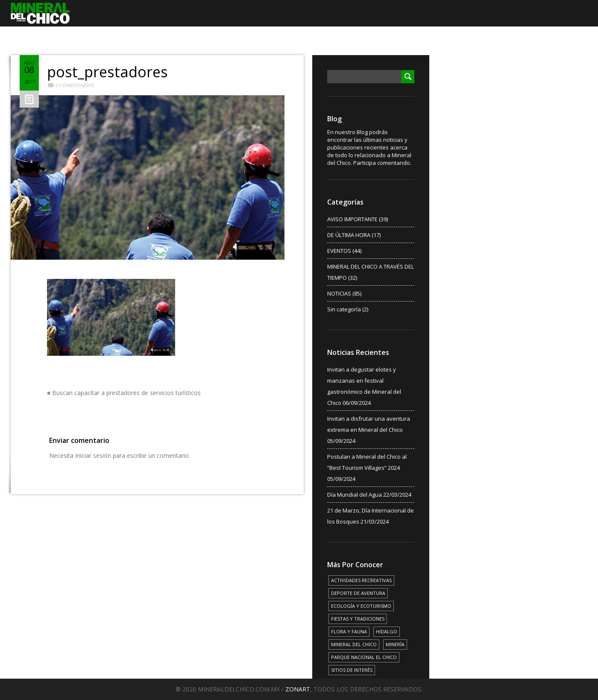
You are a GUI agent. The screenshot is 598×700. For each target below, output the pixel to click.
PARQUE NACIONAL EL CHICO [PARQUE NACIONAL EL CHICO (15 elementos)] (364, 657)
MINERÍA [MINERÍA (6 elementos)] (395, 644)
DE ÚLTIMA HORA (349, 235)
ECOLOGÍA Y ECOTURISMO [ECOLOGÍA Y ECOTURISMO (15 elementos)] (361, 606)
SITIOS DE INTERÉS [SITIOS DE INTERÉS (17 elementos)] (352, 670)
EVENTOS (339, 251)
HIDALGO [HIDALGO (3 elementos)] (387, 631)
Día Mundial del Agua (355, 495)
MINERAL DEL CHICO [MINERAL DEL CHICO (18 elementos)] (354, 644)
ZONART (298, 689)
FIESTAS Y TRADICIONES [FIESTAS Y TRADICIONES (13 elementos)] (358, 619)
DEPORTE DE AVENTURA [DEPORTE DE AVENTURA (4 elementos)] (358, 593)
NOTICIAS (339, 293)
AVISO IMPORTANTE (352, 219)
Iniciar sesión (93, 455)
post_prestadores (107, 72)
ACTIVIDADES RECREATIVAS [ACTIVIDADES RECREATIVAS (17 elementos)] (361, 580)
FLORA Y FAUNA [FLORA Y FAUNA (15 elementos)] (349, 631)
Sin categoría (344, 309)
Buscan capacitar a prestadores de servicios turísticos (126, 393)
